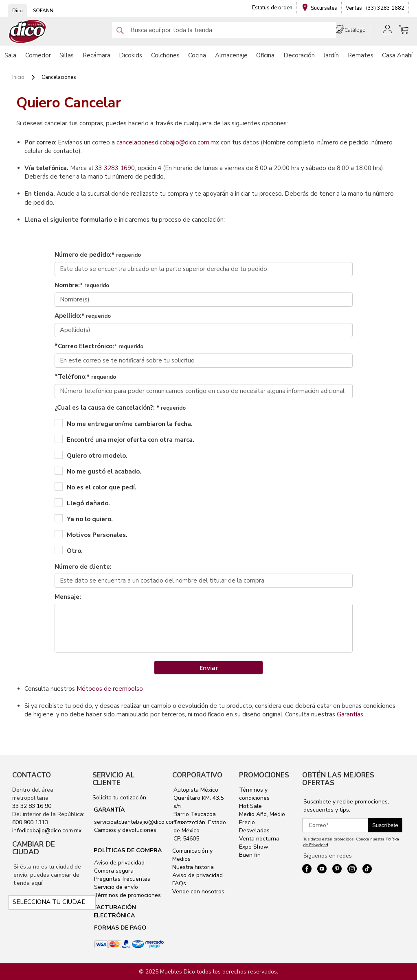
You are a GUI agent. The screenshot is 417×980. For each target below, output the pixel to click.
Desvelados (254, 830)
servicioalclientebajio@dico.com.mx (139, 822)
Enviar (209, 668)
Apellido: (83, 316)
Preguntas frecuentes (121, 879)
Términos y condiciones (254, 794)
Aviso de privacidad (119, 863)
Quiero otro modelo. (91, 455)
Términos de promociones (127, 895)
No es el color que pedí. (95, 487)
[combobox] (224, 30)
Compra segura (113, 871)
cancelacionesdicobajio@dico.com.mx (168, 142)
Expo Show (254, 847)
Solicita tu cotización (119, 798)
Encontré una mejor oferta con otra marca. (124, 439)
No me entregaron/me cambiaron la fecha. (124, 423)
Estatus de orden (272, 8)
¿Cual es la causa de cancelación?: (120, 408)
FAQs (179, 883)
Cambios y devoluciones (124, 830)
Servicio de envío (115, 887)
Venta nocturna (259, 839)
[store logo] (28, 32)
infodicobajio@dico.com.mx (47, 830)
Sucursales (324, 8)
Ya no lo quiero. (84, 519)
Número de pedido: (98, 255)
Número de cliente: (83, 567)
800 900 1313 (30, 822)
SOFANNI (44, 11)
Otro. (69, 550)
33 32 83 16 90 (32, 806)
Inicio (19, 77)
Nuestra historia (193, 867)
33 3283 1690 (115, 168)
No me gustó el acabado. (98, 471)
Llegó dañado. (82, 503)
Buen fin (250, 855)
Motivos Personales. (91, 535)
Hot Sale (250, 806)
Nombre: (82, 285)
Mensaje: (68, 597)
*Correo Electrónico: (99, 346)
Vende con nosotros (198, 892)
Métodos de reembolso (110, 689)
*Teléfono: (85, 377)
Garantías (350, 714)
